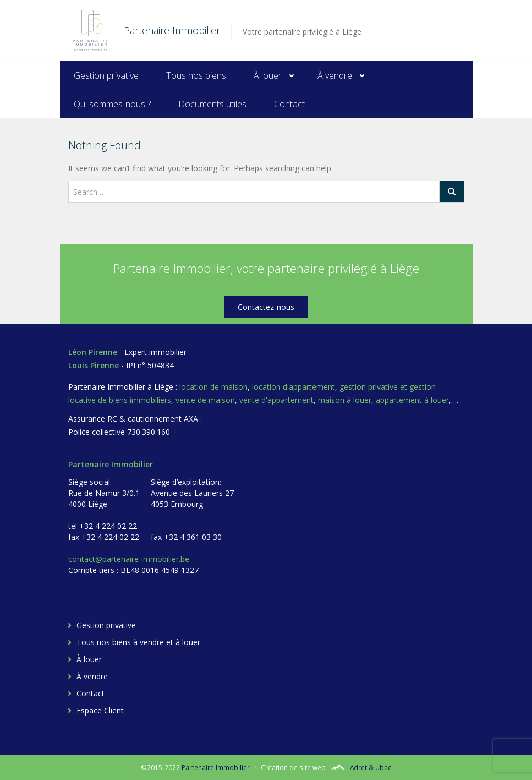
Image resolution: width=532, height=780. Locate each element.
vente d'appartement (276, 400)
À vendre (335, 75)
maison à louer (345, 400)
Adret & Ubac (371, 767)
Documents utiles (212, 104)
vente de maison (205, 400)
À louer (268, 75)
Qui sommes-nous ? (112, 104)
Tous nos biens (196, 75)
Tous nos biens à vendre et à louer (138, 642)
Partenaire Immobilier (216, 767)
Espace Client (100, 710)
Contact (289, 104)
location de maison (213, 387)
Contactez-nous (266, 307)
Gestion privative (106, 75)
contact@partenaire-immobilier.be (129, 559)
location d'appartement (294, 387)
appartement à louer (412, 400)
